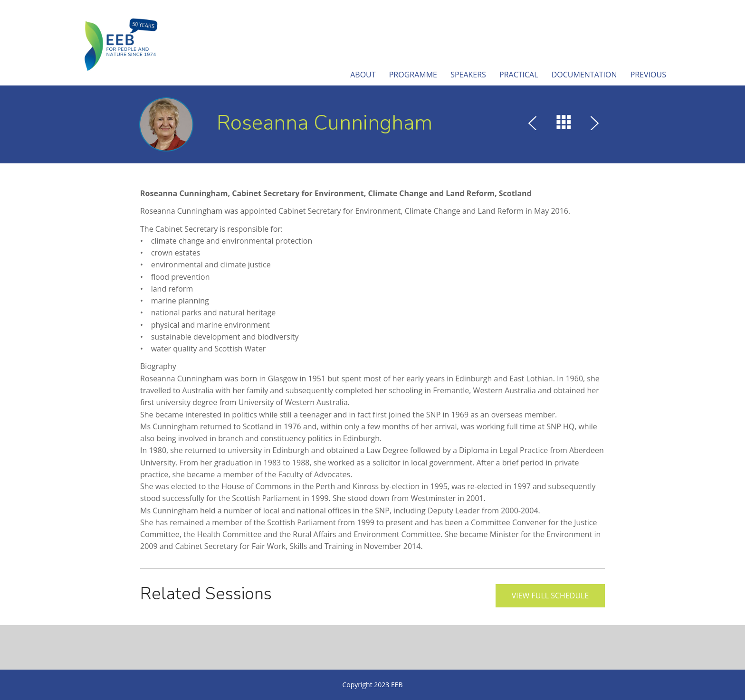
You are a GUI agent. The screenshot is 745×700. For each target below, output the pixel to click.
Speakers (468, 75)
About (363, 75)
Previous (648, 75)
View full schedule (550, 596)
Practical (519, 75)
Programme (413, 75)
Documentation (584, 75)
